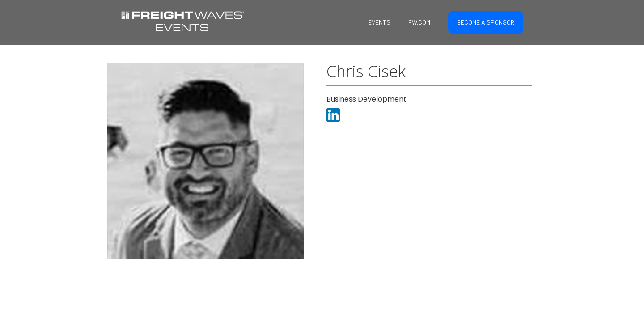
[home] (182, 20)
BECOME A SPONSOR (486, 22)
